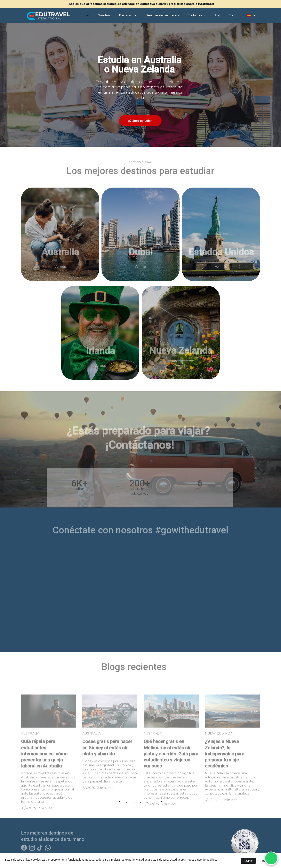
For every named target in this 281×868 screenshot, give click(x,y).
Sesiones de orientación (163, 15)
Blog (217, 15)
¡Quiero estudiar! (140, 121)
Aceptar (248, 861)
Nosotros (104, 15)
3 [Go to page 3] (140, 803)
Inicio (85, 15)
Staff (232, 15)
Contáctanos (196, 15)
